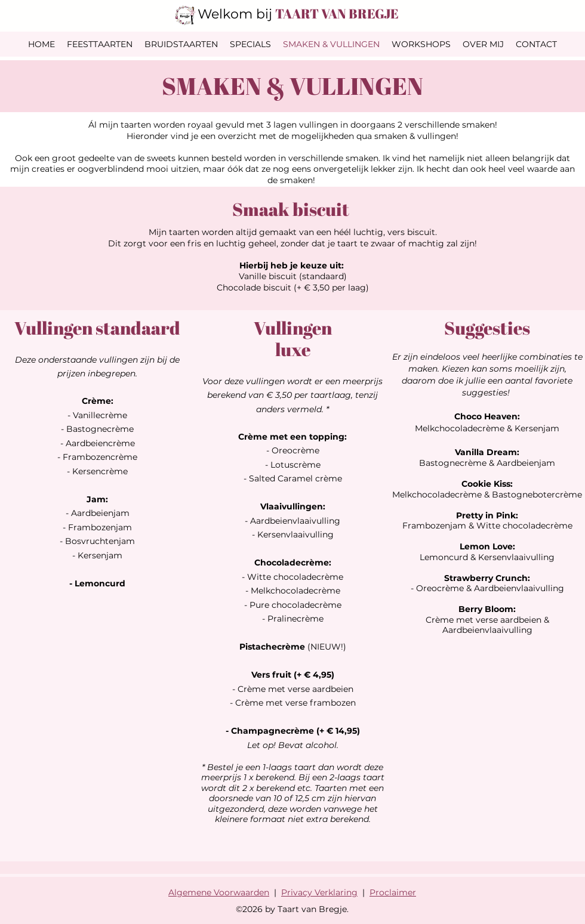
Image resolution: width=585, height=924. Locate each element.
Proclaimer (393, 892)
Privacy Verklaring (319, 892)
